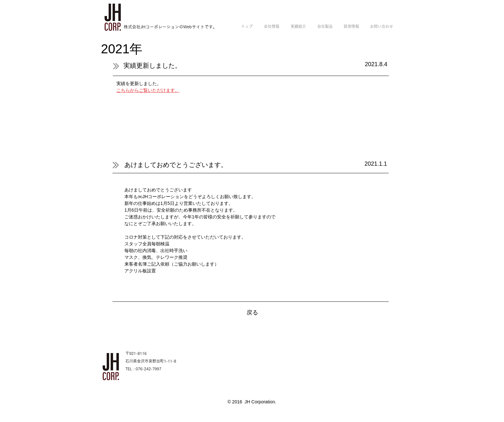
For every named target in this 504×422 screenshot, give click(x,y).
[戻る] (252, 313)
